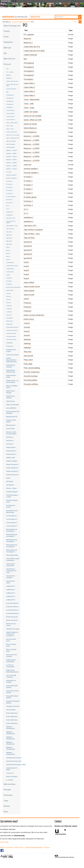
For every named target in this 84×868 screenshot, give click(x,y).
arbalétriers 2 (29, 222)
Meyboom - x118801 (32, 140)
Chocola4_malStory (31, 384)
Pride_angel (28, 364)
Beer (25, 59)
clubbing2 (27, 344)
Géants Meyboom (30, 128)
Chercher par (64, 15)
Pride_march (28, 360)
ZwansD (27, 335)
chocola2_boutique (31, 376)
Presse (47, 847)
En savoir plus (6, 1)
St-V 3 (26, 213)
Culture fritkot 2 (29, 87)
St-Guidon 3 (28, 185)
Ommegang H (29, 75)
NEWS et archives (7, 847)
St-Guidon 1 (28, 177)
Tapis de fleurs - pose (32, 234)
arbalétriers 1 (29, 217)
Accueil (14, 22)
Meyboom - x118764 (32, 161)
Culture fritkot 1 (29, 83)
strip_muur (28, 352)
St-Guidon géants (30, 197)
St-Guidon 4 (28, 189)
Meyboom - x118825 (32, 152)
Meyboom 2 (28, 43)
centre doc (28, 165)
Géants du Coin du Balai (32, 116)
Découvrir (27, 22)
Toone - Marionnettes (32, 100)
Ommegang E (29, 67)
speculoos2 (28, 246)
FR (80, 22)
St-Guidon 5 (28, 193)
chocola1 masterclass (32, 372)
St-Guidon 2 (28, 181)
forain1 (26, 262)
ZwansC (27, 331)
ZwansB (27, 327)
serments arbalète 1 (31, 169)
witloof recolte (29, 295)
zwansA (27, 323)
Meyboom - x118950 (32, 156)
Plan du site (19, 847)
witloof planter (29, 291)
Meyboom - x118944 (32, 136)
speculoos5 (28, 254)
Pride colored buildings (32, 368)
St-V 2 (26, 209)
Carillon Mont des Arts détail (34, 51)
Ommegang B (29, 63)
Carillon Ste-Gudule (31, 112)
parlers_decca (29, 319)
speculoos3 (28, 250)
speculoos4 (28, 258)
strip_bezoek (28, 356)
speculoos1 (28, 242)
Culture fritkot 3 (29, 91)
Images (20, 22)
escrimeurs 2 (28, 205)
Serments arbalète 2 (31, 173)
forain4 (26, 274)
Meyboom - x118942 (32, 144)
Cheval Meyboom (30, 132)
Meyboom (27, 39)
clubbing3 (27, 348)
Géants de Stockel (30, 124)
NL (76, 22)
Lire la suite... (5, 842)
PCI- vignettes (29, 35)
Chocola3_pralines (30, 380)
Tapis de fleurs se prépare (33, 230)
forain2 (26, 266)
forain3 (26, 270)
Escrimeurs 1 (28, 201)
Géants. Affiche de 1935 (33, 120)
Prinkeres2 (28, 307)
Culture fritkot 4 (29, 95)
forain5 (26, 278)
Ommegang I (28, 79)
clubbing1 (27, 339)
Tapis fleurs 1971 (30, 226)
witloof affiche (29, 283)
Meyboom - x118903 (32, 148)
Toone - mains (29, 108)
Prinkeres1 (28, 303)
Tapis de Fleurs (29, 238)
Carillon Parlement (30, 55)
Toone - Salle (29, 104)
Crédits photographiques (34, 847)
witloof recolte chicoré (32, 287)
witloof (26, 299)
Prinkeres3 (28, 311)
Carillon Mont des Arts (32, 47)
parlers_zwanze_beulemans (34, 315)
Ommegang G (29, 71)
